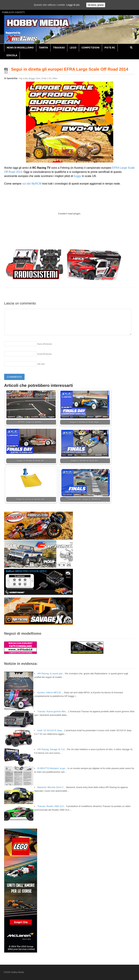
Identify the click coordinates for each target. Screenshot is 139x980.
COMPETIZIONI (90, 48)
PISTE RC (110, 48)
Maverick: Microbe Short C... (51, 787)
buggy (77, 176)
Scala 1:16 (46, 78)
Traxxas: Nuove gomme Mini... (52, 711)
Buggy (32, 78)
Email (44, 354)
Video (55, 78)
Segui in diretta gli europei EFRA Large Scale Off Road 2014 (70, 69)
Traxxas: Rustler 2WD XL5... (51, 806)
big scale (23, 78)
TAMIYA (43, 48)
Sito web (41, 364)
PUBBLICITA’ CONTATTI (13, 12)
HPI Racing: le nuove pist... (51, 674)
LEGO (73, 48)
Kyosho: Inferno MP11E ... (50, 692)
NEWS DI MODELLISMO (20, 48)
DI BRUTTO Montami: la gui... (52, 768)
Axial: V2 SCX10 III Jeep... (50, 730)
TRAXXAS (59, 48)
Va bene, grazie (96, 5)
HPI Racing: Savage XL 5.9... (52, 749)
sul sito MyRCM (32, 184)
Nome (45, 344)
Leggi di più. (73, 5)
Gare (38, 78)
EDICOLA (12, 55)
